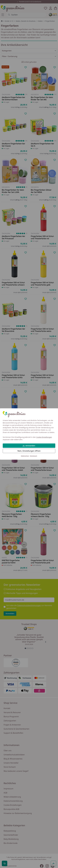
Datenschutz (25, 456)
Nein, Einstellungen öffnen (29, 451)
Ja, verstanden (29, 446)
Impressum (33, 456)
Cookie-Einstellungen (44, 437)
